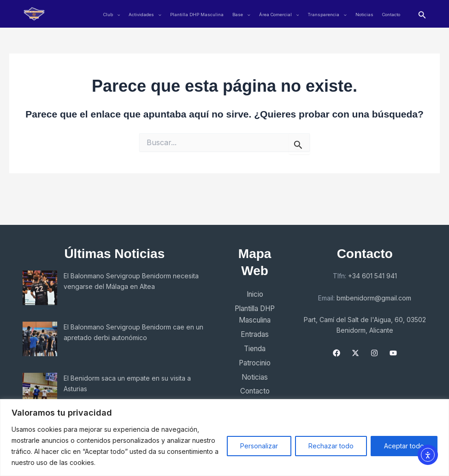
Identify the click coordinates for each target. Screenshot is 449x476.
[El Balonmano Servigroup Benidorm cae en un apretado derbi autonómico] (40, 339)
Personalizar (259, 446)
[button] (422, 14)
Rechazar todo (331, 446)
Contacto (391, 15)
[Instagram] (375, 353)
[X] (356, 353)
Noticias (364, 15)
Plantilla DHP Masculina (197, 15)
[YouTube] (394, 353)
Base (241, 15)
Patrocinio (254, 364)
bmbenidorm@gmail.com (375, 298)
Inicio (254, 294)
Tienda (254, 350)
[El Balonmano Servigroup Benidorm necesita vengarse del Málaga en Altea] (40, 288)
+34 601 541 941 (373, 276)
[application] (117, 15)
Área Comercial (279, 15)
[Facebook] (337, 353)
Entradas (254, 335)
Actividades (145, 15)
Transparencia (327, 15)
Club (112, 15)
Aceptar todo (404, 446)
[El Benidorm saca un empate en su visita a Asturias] (40, 390)
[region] (224, 438)
